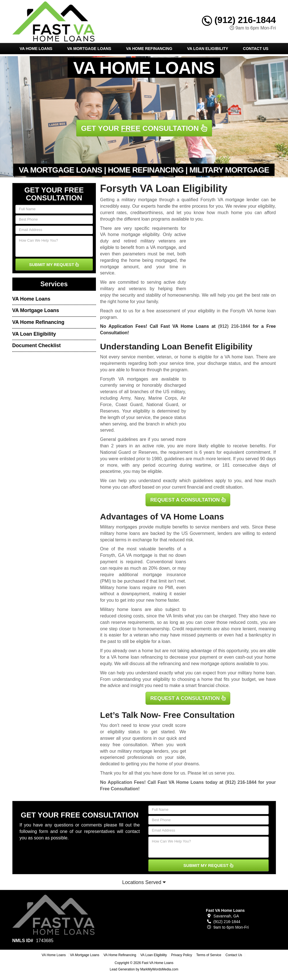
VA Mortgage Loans (89, 49)
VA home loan (239, 357)
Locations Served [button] (144, 882)
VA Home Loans (36, 49)
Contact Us (256, 49)
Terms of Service (209, 955)
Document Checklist (37, 345)
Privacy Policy (182, 955)
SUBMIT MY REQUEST (54, 265)
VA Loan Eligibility (208, 49)
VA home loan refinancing (137, 657)
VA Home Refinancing (149, 49)
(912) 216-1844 (239, 20)
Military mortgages (119, 527)
